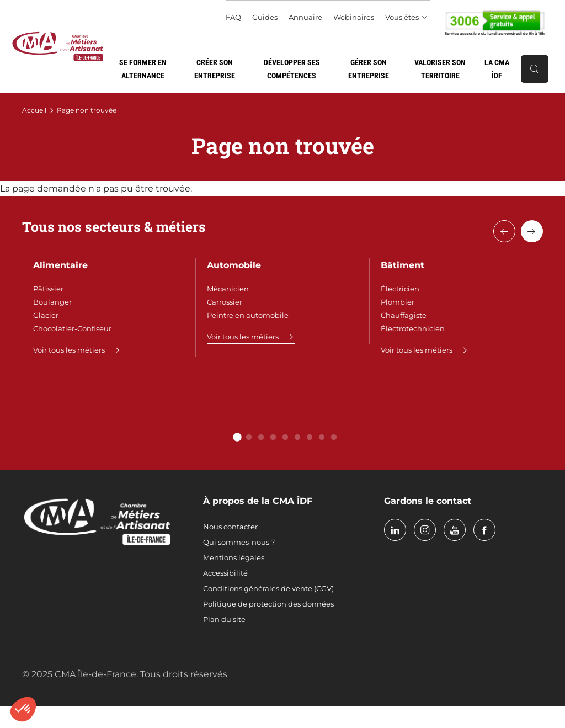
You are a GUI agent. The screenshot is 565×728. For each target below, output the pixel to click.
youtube (455, 530)
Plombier (398, 302)
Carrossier (225, 302)
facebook (484, 530)
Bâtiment (403, 265)
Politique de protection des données (268, 604)
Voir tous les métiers (69, 350)
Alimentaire (60, 265)
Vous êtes (402, 17)
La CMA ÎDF (497, 69)
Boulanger (52, 302)
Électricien (400, 289)
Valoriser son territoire (440, 69)
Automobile (234, 265)
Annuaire (305, 17)
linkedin (395, 530)
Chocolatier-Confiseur (72, 328)
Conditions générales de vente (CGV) (268, 588)
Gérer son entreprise (369, 69)
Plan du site (224, 619)
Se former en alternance (143, 69)
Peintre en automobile (248, 315)
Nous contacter (230, 527)
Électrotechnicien (413, 328)
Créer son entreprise (215, 69)
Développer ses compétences (292, 69)
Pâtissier (48, 289)
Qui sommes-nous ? (239, 542)
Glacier (46, 315)
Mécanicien (228, 289)
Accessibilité (225, 573)
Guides (265, 17)
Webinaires (354, 17)
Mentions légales (234, 557)
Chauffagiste (404, 315)
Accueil (34, 110)
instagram (425, 530)
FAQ (233, 17)
